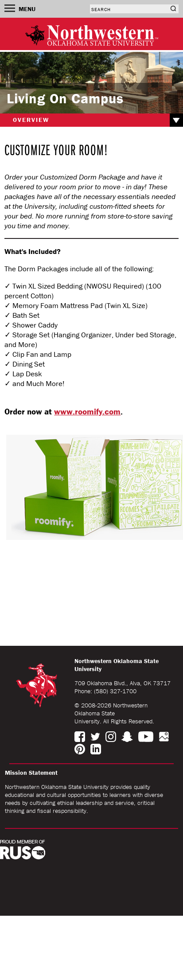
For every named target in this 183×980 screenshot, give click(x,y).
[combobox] (129, 9)
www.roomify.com (87, 411)
